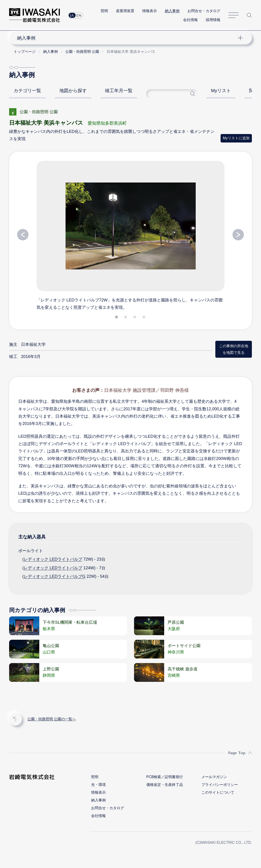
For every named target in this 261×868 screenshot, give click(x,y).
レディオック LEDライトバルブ (53, 559)
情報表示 (150, 11)
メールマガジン (214, 777)
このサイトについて (218, 792)
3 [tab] (135, 318)
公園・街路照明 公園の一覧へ (52, 719)
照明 (104, 11)
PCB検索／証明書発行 (165, 777)
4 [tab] (144, 318)
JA (72, 15)
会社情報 (190, 20)
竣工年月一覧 (119, 91)
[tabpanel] (130, 235)
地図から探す (73, 91)
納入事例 (172, 11)
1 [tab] (117, 318)
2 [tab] (126, 318)
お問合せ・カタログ (204, 11)
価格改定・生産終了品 (165, 785)
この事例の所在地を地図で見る (234, 349)
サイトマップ (233, 15)
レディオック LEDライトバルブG (55, 576)
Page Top (237, 753)
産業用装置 (125, 11)
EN (79, 15)
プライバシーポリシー (220, 785)
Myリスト (221, 91)
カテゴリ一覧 (27, 91)
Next (238, 235)
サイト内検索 (249, 15)
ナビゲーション (128, 38)
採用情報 (213, 20)
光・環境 (98, 785)
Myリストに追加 (236, 138)
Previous (23, 235)
